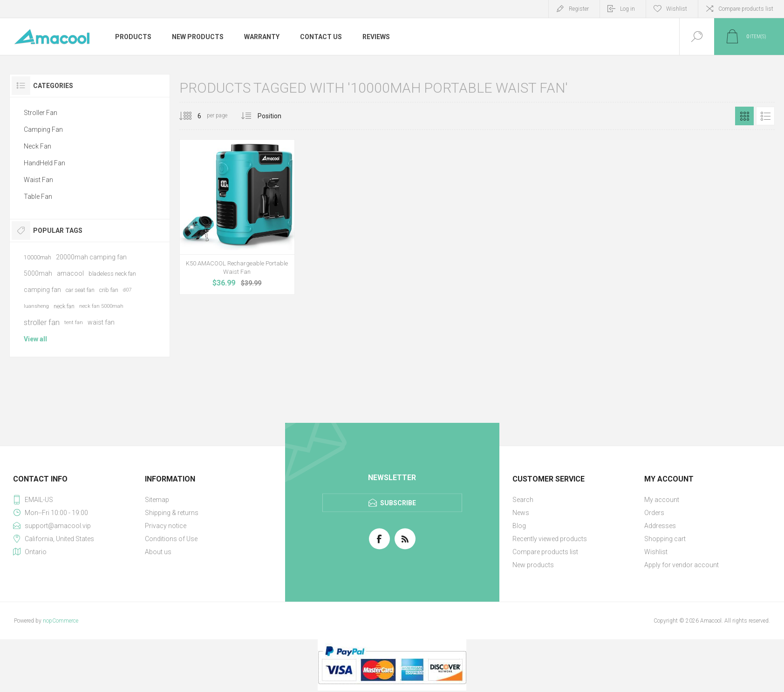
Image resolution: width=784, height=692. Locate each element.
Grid (744, 116)
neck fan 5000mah (101, 306)
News (521, 513)
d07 (127, 290)
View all (35, 339)
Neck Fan (37, 146)
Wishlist (656, 552)
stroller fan (42, 322)
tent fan (74, 322)
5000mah (38, 273)
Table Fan (38, 197)
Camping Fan (43, 129)
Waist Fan (38, 180)
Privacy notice (166, 526)
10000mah (37, 257)
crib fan (109, 290)
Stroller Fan (41, 113)
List (765, 116)
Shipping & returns (172, 513)
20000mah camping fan (91, 257)
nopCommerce (61, 621)
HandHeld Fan (44, 163)
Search (523, 500)
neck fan (64, 306)
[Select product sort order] (276, 116)
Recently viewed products (550, 539)
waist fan (101, 322)
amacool (70, 273)
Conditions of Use (171, 539)
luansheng (36, 306)
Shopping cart (665, 539)
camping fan (42, 290)
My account (662, 500)
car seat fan (80, 290)
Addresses (660, 526)
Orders (654, 513)
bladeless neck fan (112, 274)
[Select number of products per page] (192, 116)
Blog (519, 526)
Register (579, 9)
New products (533, 565)
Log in (627, 9)
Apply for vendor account (682, 565)
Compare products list (746, 9)
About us (158, 552)
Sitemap (157, 500)
